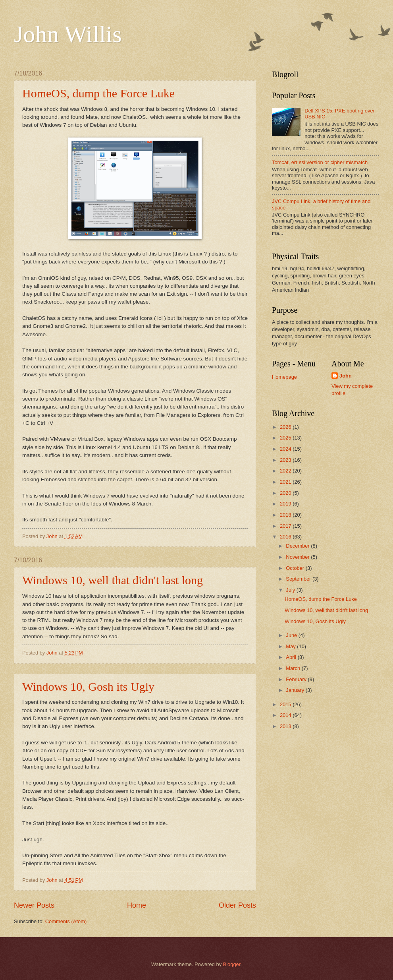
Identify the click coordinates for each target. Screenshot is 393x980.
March (294, 668)
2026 (286, 427)
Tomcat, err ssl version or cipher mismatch (320, 162)
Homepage (284, 377)
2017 (286, 526)
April (292, 657)
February (297, 679)
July (291, 590)
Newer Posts (34, 905)
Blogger (232, 964)
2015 (286, 704)
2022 (286, 471)
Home (137, 905)
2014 (286, 715)
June (292, 635)
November (298, 557)
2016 (286, 537)
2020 (286, 493)
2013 (286, 726)
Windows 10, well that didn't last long (113, 580)
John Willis (68, 34)
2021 (286, 482)
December (298, 546)
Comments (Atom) (66, 921)
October (296, 568)
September (299, 579)
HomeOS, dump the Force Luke (98, 93)
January (296, 690)
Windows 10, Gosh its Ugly (88, 687)
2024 (286, 449)
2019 (286, 504)
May (291, 646)
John (346, 376)
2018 (286, 515)
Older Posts (237, 905)
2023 (286, 460)
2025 (286, 438)
